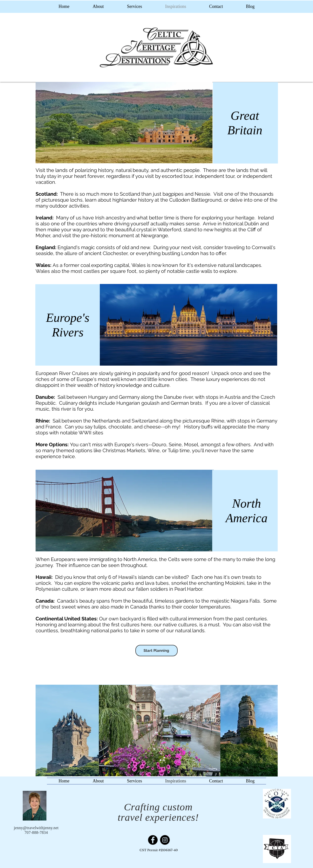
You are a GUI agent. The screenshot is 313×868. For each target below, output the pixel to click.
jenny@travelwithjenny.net (36, 828)
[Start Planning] (156, 651)
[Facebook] (153, 840)
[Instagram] (165, 840)
